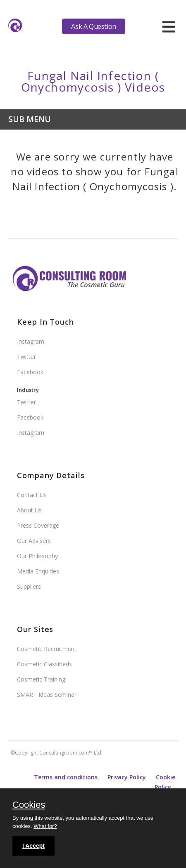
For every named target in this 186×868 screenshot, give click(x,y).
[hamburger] (169, 26)
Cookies (29, 805)
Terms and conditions (66, 777)
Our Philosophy (37, 556)
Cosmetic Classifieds (44, 664)
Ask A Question (93, 26)
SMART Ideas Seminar (47, 695)
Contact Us (32, 495)
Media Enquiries (38, 571)
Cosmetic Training (41, 679)
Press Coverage (38, 525)
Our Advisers (34, 541)
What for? (45, 826)
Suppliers (29, 586)
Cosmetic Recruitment (47, 649)
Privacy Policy (127, 777)
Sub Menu (30, 119)
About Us (29, 510)
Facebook (30, 372)
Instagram (31, 341)
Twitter (26, 357)
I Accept (33, 846)
